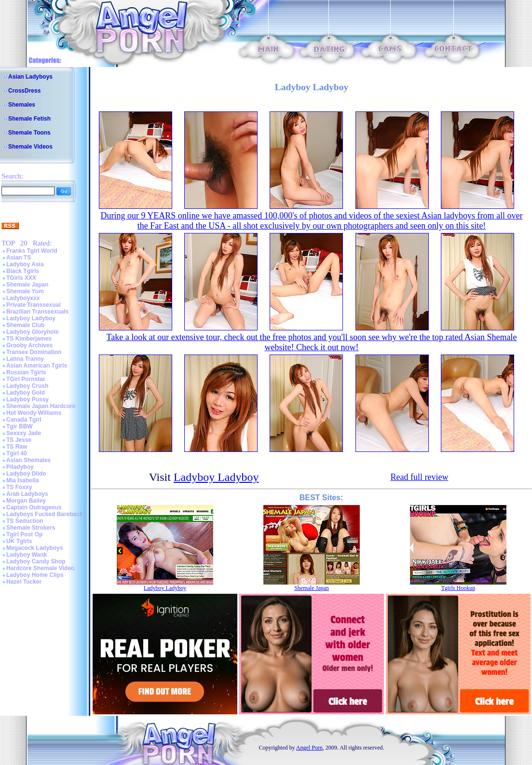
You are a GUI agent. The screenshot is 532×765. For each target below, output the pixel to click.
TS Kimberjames (29, 339)
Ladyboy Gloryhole (33, 332)
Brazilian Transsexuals (37, 312)
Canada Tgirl (24, 420)
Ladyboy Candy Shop (36, 561)
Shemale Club (25, 325)
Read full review (419, 477)
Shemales (22, 105)
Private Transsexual (34, 305)
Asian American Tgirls (37, 366)
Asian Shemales (28, 460)
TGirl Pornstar (26, 379)
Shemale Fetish (29, 119)
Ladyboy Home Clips (35, 575)
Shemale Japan (27, 285)
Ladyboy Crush (27, 386)
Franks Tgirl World (32, 251)
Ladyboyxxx (23, 298)
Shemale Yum (25, 291)
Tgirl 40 (17, 453)
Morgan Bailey (26, 501)
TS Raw (17, 447)
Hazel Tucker (24, 582)
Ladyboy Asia (25, 264)
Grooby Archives (29, 345)
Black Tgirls (23, 271)
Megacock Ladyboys (34, 548)
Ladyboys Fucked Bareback (45, 514)
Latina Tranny (25, 359)
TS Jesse (19, 440)
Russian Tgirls (26, 372)
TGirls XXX (21, 278)
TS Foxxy (19, 487)
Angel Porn (309, 748)
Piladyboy (20, 467)
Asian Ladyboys (30, 77)
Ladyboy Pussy (27, 399)
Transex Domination (34, 352)
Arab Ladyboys (27, 494)
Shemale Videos (30, 147)
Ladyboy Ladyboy (31, 318)
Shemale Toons (29, 133)
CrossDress (24, 91)
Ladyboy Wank (27, 555)
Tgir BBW (20, 426)
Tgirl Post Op (24, 534)
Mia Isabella (22, 480)
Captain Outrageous (34, 507)
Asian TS (19, 258)
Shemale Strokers (31, 528)
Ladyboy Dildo (26, 474)
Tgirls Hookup (458, 588)
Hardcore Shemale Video (40, 568)
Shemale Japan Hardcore (41, 406)
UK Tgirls (19, 541)
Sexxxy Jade (24, 433)
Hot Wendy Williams (34, 413)
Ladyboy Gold (26, 393)
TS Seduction (25, 521)
